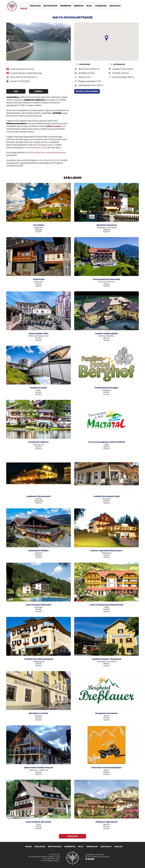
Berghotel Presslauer (106, 713)
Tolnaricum (39, 279)
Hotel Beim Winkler (39, 551)
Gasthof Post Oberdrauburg (39, 659)
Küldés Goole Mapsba (87, 91)
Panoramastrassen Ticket (36, 148)
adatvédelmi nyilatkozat (95, 854)
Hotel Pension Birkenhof (39, 605)
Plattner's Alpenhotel (106, 822)
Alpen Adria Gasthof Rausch (39, 768)
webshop (79, 6)
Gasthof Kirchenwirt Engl (106, 496)
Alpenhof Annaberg (106, 225)
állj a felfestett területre (50, 160)
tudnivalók (101, 6)
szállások (35, 6)
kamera (39, 91)
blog (89, 6)
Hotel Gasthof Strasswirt (39, 822)
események (66, 6)
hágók (24, 9)
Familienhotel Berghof (106, 388)
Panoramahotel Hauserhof (106, 279)
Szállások (73, 836)
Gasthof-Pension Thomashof (106, 659)
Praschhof (39, 225)
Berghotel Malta (39, 388)
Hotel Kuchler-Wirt (39, 334)
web (16, 91)
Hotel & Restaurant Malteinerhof (107, 605)
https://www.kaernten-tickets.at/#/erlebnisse (46, 153)
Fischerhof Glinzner (39, 442)
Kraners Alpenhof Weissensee (106, 551)
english (118, 847)
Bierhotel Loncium (39, 713)
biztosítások (50, 6)
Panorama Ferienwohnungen (107, 768)
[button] (106, 38)
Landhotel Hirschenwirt (39, 496)
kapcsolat (115, 6)
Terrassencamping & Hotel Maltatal (107, 442)
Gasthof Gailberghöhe (107, 334)
